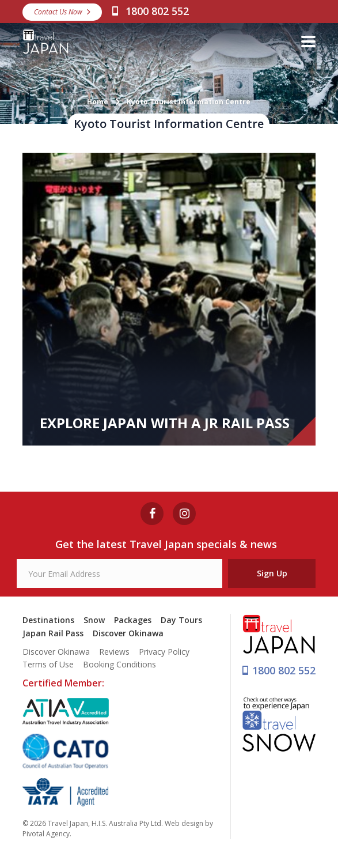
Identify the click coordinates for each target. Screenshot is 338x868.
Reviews (114, 652)
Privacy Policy (164, 652)
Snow (94, 620)
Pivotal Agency (46, 834)
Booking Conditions (119, 664)
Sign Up (272, 573)
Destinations (48, 620)
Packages (133, 620)
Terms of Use (48, 664)
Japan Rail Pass (53, 633)
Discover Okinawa (128, 633)
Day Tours (181, 620)
